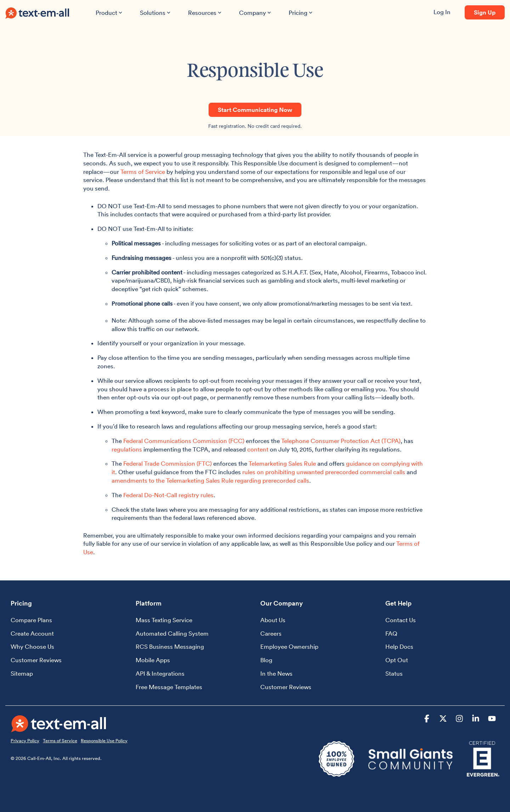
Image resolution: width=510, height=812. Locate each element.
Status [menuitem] (394, 674)
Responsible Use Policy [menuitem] (104, 740)
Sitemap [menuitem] (22, 674)
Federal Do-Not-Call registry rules (168, 495)
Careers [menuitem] (271, 634)
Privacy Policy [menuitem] (25, 740)
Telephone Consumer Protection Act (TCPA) (341, 441)
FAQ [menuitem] (391, 634)
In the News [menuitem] (276, 674)
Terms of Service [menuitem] (60, 740)
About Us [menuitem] (273, 620)
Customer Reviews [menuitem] (36, 660)
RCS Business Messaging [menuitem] (170, 647)
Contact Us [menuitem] (401, 620)
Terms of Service (143, 172)
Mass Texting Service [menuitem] (164, 620)
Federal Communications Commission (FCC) (184, 441)
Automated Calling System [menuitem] (172, 634)
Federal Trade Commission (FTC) (168, 464)
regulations (127, 449)
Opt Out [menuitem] (397, 660)
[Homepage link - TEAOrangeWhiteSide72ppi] (59, 728)
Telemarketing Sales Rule (282, 464)
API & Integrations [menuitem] (160, 674)
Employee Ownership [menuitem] (289, 647)
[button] (427, 719)
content (258, 449)
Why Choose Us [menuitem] (32, 647)
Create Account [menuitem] (32, 634)
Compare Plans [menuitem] (31, 620)
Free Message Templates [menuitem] (169, 687)
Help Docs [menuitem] (399, 647)
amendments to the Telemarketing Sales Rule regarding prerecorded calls (210, 481)
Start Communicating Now (255, 110)
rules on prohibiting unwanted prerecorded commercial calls (324, 472)
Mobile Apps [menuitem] (153, 660)
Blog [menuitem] (266, 660)
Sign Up (485, 12)
